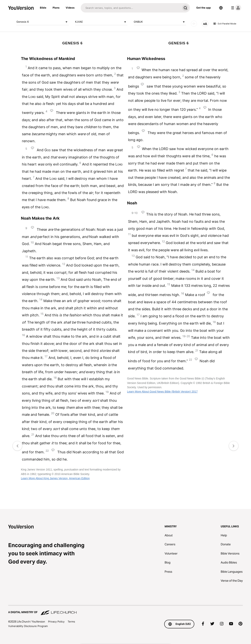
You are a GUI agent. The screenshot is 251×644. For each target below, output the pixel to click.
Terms (71, 622)
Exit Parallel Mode (225, 24)
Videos (70, 8)
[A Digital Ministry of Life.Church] (125, 610)
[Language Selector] (221, 8)
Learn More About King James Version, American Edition (55, 478)
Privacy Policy (56, 622)
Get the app (203, 8)
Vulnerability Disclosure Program (28, 626)
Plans (56, 8)
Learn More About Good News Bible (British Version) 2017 (162, 392)
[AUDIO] (194, 24)
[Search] (131, 8)
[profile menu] (235, 8)
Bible (43, 8)
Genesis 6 (43, 22)
